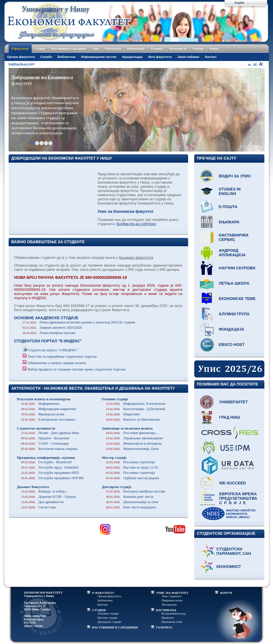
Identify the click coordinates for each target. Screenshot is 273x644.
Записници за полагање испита (127, 428)
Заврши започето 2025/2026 (52, 327)
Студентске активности (36, 428)
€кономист (229, 567)
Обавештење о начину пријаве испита (57, 363)
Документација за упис (132, 502)
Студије (40, 48)
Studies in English (230, 191)
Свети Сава (39, 507)
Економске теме (237, 299)
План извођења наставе (49, 333)
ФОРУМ (226, 593)
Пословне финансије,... (132, 433)
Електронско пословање (48, 419)
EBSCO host (232, 345)
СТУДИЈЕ (99, 610)
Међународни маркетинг (49, 409)
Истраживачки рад (174, 613)
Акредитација (132, 57)
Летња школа (234, 283)
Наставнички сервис (233, 237)
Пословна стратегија (131, 462)
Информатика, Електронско (136, 403)
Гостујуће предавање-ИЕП (50, 473)
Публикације (136, 48)
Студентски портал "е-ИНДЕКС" (53, 350)
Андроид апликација (232, 253)
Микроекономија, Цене (132, 449)
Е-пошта (228, 207)
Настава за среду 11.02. (132, 467)
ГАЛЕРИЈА (164, 627)
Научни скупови (237, 268)
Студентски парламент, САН (234, 551)
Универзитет (234, 402)
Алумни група (234, 314)
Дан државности (42, 502)
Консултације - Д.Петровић (136, 409)
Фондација (231, 329)
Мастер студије (114, 458)
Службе (46, 57)
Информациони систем (99, 57)
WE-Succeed (233, 483)
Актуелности (178, 48)
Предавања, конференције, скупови (46, 458)
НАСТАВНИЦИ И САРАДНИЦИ (115, 627)
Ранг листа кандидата (131, 507)
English (239, 3)
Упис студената (172, 596)
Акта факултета (160, 57)
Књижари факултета (136, 258)
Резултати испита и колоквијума (44, 399)
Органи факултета (110, 596)
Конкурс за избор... (45, 491)
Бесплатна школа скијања (49, 449)
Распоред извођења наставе (136, 491)
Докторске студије (117, 487)
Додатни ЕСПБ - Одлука (49, 497)
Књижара (229, 222)
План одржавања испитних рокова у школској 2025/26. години (79, 322)
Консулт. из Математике (133, 419)
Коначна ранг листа (130, 497)
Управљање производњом (134, 438)
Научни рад (113, 48)
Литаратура (169, 604)
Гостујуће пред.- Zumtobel (50, 467)
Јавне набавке (188, 57)
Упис (96, 48)
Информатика (40, 403)
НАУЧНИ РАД (166, 610)
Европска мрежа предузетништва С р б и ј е (238, 498)
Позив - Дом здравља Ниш (50, 433)
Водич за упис (235, 176)
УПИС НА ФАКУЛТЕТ (172, 593)
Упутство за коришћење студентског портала (62, 356)
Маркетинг (123, 414)
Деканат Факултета (33, 487)
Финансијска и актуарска (134, 443)
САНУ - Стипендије (45, 443)
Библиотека (67, 57)
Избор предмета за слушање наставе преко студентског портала (77, 369)
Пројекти (168, 618)
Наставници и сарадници (69, 48)
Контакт (211, 57)
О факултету (20, 48)
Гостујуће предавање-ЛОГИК (52, 478)
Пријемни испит (172, 600)
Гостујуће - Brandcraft (46, 462)
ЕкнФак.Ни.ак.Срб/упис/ (136, 224)
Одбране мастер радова (133, 478)
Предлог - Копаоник (45, 438)
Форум (214, 48)
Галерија (157, 48)
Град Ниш (230, 417)
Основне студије (115, 399)
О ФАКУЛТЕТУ (103, 593)
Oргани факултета (21, 57)
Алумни (198, 48)
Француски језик (43, 414)
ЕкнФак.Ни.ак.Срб (21, 64)
